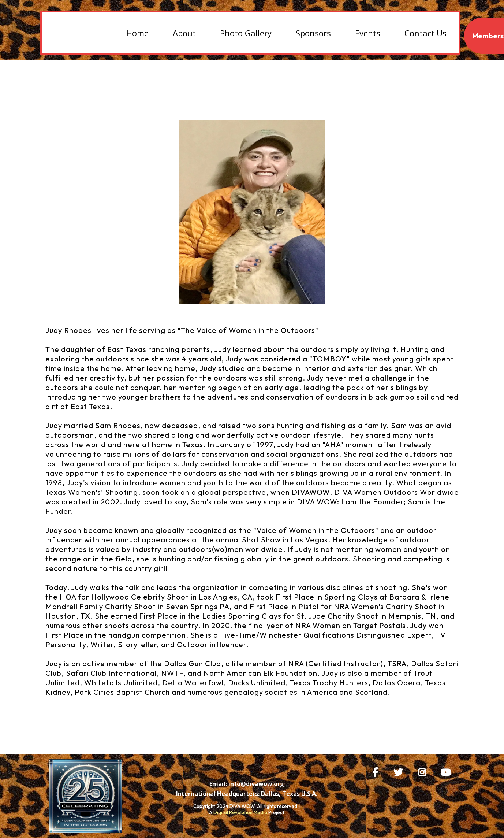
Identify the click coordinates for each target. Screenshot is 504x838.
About (184, 33)
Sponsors (313, 33)
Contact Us (425, 33)
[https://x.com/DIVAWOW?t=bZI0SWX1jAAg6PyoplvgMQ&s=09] (400, 771)
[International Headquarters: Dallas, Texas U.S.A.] (247, 794)
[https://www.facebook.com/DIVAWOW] (377, 771)
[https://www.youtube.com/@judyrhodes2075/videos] (447, 771)
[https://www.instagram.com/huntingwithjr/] (424, 771)
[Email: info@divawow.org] (247, 784)
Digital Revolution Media (240, 812)
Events (368, 33)
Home (137, 33)
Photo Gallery (246, 33)
